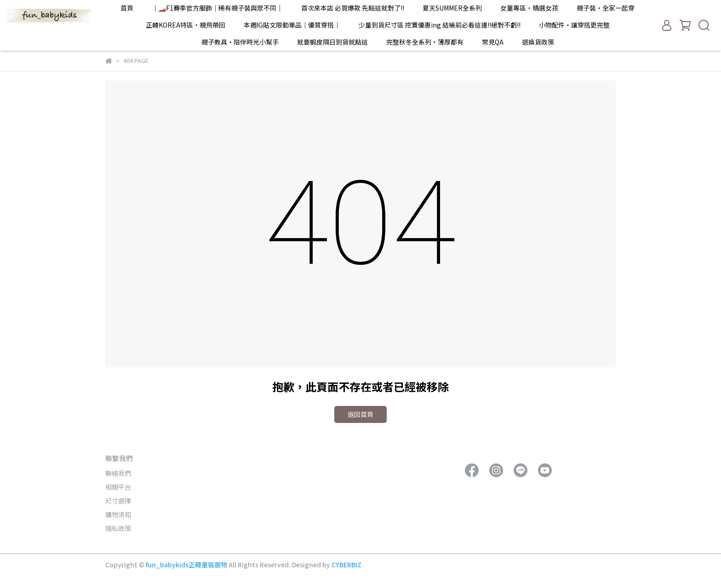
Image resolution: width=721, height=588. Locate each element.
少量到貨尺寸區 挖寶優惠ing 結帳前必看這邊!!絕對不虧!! (440, 25)
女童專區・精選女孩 (529, 8)
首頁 (127, 8)
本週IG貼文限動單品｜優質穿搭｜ (292, 25)
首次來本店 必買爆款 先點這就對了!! (353, 8)
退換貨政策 (538, 42)
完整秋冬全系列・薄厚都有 (425, 42)
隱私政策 (118, 528)
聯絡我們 (118, 473)
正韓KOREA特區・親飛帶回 (186, 25)
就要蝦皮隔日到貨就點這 (332, 42)
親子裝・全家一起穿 (606, 8)
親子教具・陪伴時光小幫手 (240, 42)
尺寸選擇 (118, 501)
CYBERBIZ (346, 565)
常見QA (493, 42)
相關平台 (118, 487)
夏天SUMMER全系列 (452, 8)
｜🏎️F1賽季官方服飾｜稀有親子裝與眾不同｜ (217, 8)
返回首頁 (360, 414)
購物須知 (118, 514)
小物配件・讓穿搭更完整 (574, 25)
